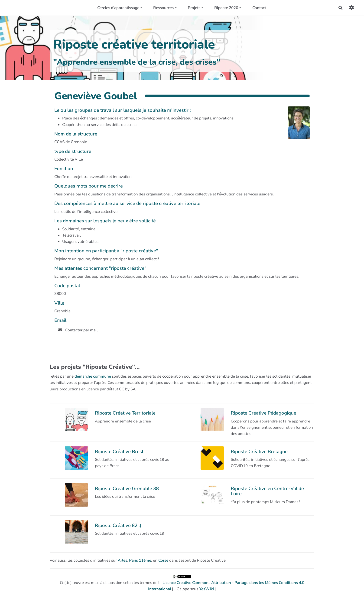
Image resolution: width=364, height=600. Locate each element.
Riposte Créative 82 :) (118, 525)
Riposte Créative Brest (119, 452)
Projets (196, 8)
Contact (259, 8)
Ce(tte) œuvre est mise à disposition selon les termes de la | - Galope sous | (182, 583)
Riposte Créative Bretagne (259, 452)
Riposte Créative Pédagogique (263, 413)
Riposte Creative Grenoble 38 (127, 488)
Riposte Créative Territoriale (125, 413)
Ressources (165, 8)
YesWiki (206, 589)
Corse (163, 560)
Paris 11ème (140, 560)
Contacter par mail (78, 330)
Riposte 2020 (228, 8)
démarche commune (93, 376)
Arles (122, 560)
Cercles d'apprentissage (120, 8)
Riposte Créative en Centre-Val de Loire (267, 491)
